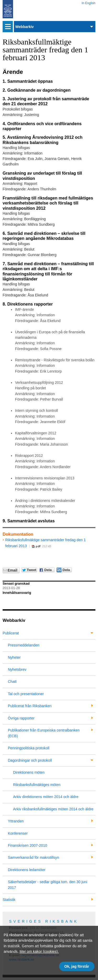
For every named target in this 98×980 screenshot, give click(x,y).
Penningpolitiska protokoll (29, 748)
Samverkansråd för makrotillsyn (33, 857)
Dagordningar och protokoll (30, 760)
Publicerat (11, 633)
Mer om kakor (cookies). (39, 951)
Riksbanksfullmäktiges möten (37, 785)
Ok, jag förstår (77, 966)
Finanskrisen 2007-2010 (27, 845)
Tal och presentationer (26, 694)
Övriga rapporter (21, 718)
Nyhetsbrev (17, 669)
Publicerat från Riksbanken (30, 706)
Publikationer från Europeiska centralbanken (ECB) (44, 733)
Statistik (9, 900)
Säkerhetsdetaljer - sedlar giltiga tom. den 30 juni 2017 (48, 885)
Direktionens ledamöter (27, 870)
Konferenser (18, 833)
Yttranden (16, 821)
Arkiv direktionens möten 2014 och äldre (46, 797)
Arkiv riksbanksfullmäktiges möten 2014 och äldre (53, 809)
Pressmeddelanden (24, 645)
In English (88, 2)
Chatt (12, 682)
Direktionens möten (29, 772)
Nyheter (14, 657)
